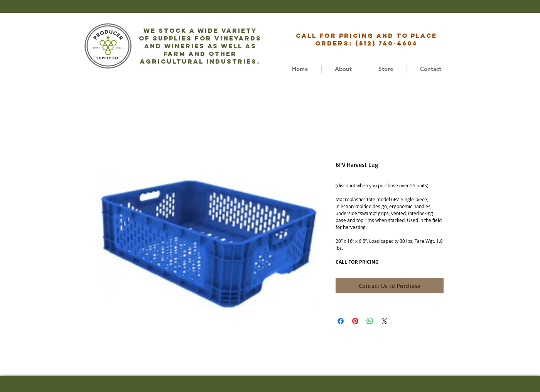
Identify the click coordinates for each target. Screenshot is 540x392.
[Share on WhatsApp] (370, 321)
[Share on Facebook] (341, 321)
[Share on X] (385, 321)
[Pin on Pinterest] (355, 321)
